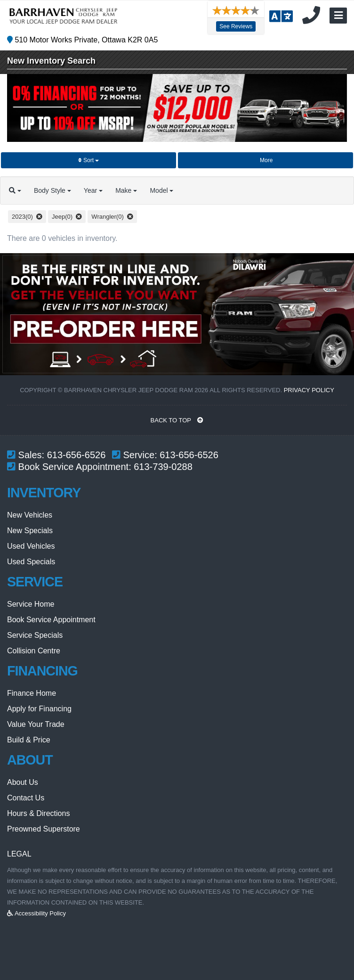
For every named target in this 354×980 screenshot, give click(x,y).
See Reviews (233, 26)
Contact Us (26, 798)
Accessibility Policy (36, 913)
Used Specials (31, 562)
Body (61, 190)
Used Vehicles (31, 546)
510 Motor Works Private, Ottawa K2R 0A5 (82, 40)
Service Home (31, 604)
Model (188, 190)
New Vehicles (30, 515)
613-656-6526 (76, 455)
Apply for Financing (39, 709)
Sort (89, 160)
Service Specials (35, 635)
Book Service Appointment (51, 620)
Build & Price (29, 740)
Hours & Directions (38, 813)
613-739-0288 (163, 467)
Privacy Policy (309, 390)
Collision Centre (34, 651)
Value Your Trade (36, 724)
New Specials (30, 531)
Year (108, 190)
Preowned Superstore (44, 829)
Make (146, 190)
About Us (23, 782)
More (266, 160)
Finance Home (32, 693)
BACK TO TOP (177, 420)
